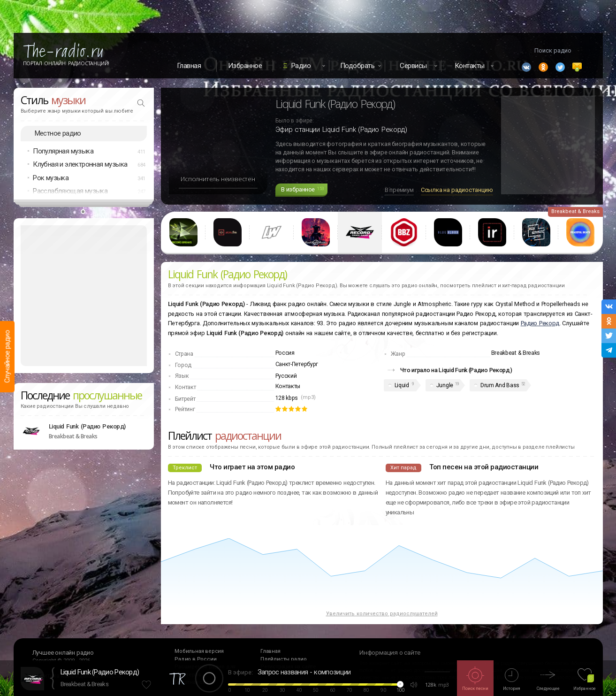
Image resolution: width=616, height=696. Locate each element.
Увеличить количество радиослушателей (382, 614)
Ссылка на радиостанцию (457, 190)
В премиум (399, 190)
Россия (285, 353)
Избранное (245, 66)
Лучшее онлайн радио (63, 653)
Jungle (445, 385)
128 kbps (287, 398)
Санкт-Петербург (297, 364)
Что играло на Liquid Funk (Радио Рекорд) (456, 370)
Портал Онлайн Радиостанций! (66, 63)
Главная (189, 66)
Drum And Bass (500, 385)
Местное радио (58, 133)
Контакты (288, 386)
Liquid (402, 385)
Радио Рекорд (540, 323)
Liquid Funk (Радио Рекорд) (100, 672)
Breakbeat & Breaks (84, 684)
